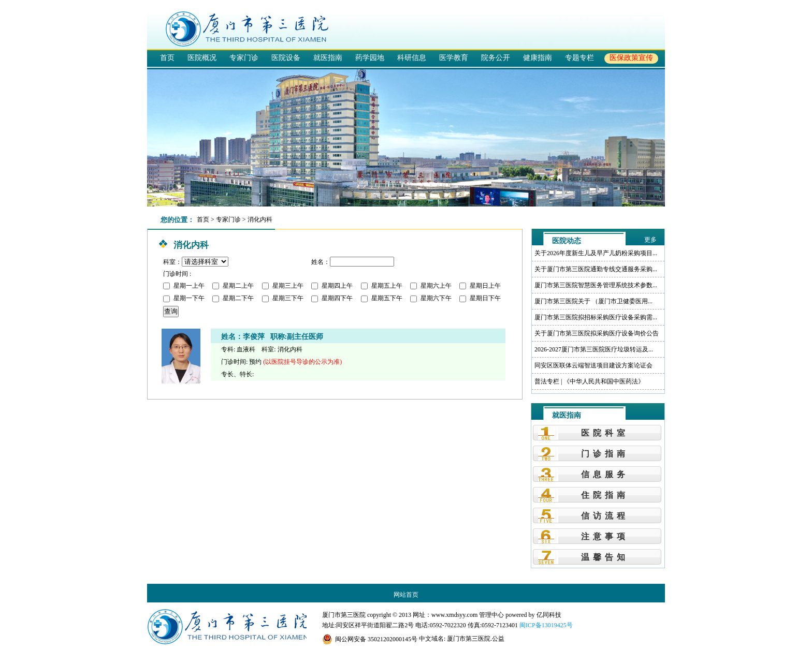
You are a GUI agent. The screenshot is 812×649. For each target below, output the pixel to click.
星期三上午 (283, 286)
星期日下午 (480, 298)
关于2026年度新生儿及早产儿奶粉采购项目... (596, 253)
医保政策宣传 (631, 57)
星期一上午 (184, 286)
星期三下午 (283, 298)
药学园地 (370, 57)
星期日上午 (480, 286)
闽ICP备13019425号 (546, 625)
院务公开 (496, 57)
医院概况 (202, 57)
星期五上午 (382, 286)
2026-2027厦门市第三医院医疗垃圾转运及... (594, 349)
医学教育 (454, 57)
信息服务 (605, 474)
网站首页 (406, 595)
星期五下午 (382, 298)
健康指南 (538, 57)
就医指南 (328, 57)
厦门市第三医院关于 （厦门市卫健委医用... (593, 301)
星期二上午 (233, 286)
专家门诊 (244, 57)
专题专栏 (579, 57)
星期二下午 (233, 298)
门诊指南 (605, 454)
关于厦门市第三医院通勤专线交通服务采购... (596, 269)
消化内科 (260, 219)
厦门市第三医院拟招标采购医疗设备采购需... (596, 317)
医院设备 (286, 57)
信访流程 (605, 516)
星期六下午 (431, 298)
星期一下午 (184, 298)
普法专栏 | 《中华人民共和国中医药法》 (589, 381)
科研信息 (412, 57)
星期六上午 (431, 286)
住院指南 (605, 495)
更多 (650, 240)
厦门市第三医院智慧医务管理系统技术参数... (596, 285)
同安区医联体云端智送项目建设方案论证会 (593, 365)
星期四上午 (332, 286)
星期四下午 (332, 298)
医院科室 (605, 433)
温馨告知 (605, 557)
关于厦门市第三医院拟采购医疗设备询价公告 (597, 333)
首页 (167, 57)
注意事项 (605, 536)
